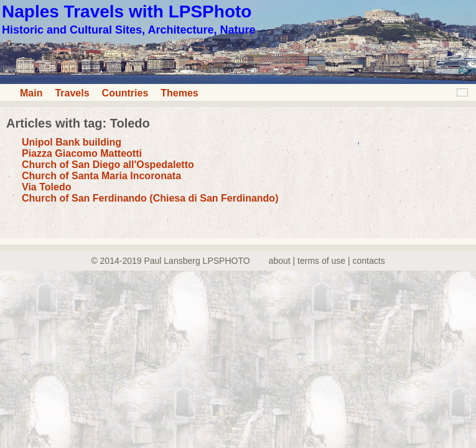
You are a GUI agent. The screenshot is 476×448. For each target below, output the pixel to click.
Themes (179, 93)
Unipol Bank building (72, 142)
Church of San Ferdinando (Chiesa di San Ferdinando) (150, 198)
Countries (125, 93)
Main (31, 93)
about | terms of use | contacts (327, 261)
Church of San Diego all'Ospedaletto (108, 165)
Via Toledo (46, 187)
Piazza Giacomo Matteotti (82, 153)
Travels (72, 93)
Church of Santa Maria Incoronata (101, 176)
